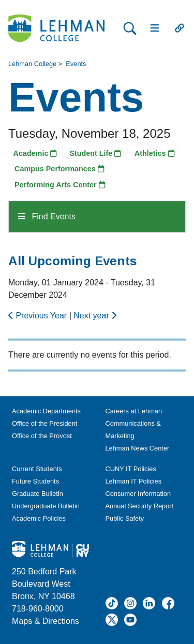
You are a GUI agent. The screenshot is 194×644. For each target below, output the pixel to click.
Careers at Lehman (134, 411)
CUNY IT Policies (131, 469)
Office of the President (44, 423)
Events (76, 64)
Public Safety (125, 518)
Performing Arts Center (60, 185)
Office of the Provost (42, 436)
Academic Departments (46, 411)
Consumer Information (138, 494)
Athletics (155, 153)
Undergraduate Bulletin (46, 506)
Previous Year (39, 316)
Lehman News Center (138, 448)
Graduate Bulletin (38, 494)
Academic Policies (39, 518)
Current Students (37, 469)
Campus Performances (59, 169)
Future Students (35, 481)
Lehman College (32, 64)
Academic (35, 153)
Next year (95, 316)
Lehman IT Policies (134, 481)
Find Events (47, 216)
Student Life (95, 153)
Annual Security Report (140, 506)
